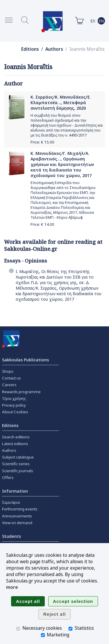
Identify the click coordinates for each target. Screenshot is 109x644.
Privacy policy (14, 405)
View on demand (17, 523)
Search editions (16, 437)
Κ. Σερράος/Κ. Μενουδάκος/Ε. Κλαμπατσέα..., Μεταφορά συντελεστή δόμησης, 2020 (61, 103)
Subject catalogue (18, 457)
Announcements (17, 516)
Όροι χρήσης (14, 398)
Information (15, 491)
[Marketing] (43, 635)
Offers (8, 477)
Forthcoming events (20, 509)
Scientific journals (18, 471)
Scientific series (16, 464)
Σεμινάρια (11, 502)
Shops (8, 371)
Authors (54, 49)
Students (11, 536)
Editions (30, 49)
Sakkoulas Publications (25, 360)
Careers (9, 385)
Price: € (42, 142)
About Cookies (15, 412)
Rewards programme (21, 392)
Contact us (11, 378)
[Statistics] (70, 629)
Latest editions (15, 444)
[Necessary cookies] (18, 629)
